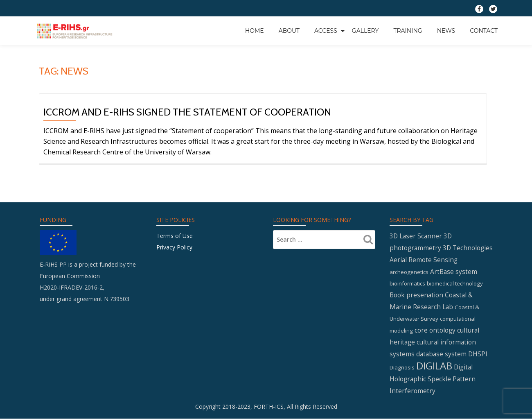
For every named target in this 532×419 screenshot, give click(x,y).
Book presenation (416, 295)
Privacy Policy (174, 247)
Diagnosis (402, 367)
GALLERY (365, 31)
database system (441, 354)
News (446, 31)
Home (255, 31)
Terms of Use (175, 236)
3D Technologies (468, 248)
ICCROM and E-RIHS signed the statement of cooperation (187, 112)
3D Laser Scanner (416, 236)
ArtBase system (454, 272)
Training (408, 31)
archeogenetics (409, 272)
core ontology (435, 330)
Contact (484, 31)
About (289, 31)
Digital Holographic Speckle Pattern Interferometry (433, 379)
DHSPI (478, 354)
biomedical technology (455, 283)
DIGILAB (434, 366)
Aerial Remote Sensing (424, 260)
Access (326, 31)
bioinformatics (407, 283)
